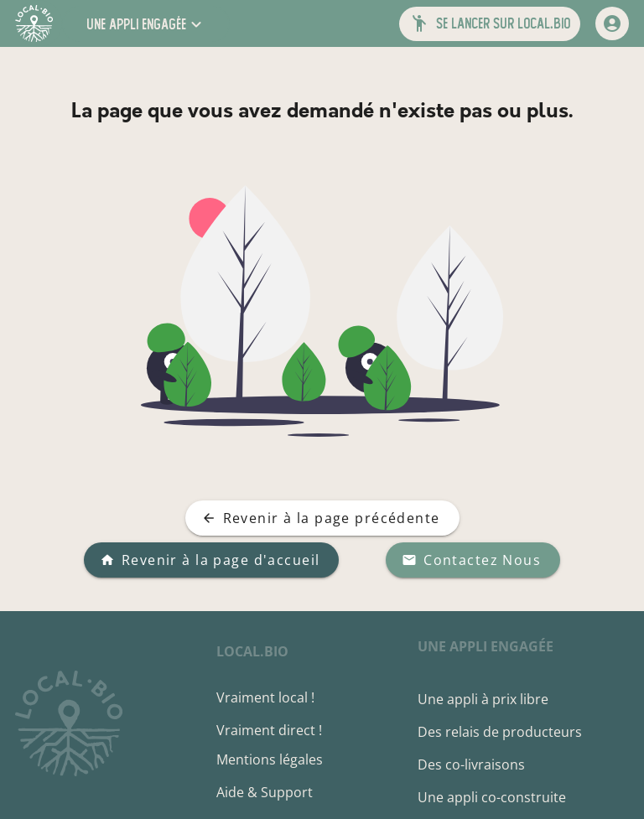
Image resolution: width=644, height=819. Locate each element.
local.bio (252, 651)
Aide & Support (265, 792)
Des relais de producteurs (500, 732)
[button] (146, 24)
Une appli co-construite (492, 797)
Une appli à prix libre (483, 699)
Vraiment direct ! (269, 730)
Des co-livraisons (471, 765)
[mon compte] (612, 23)
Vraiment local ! (265, 697)
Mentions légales (270, 759)
